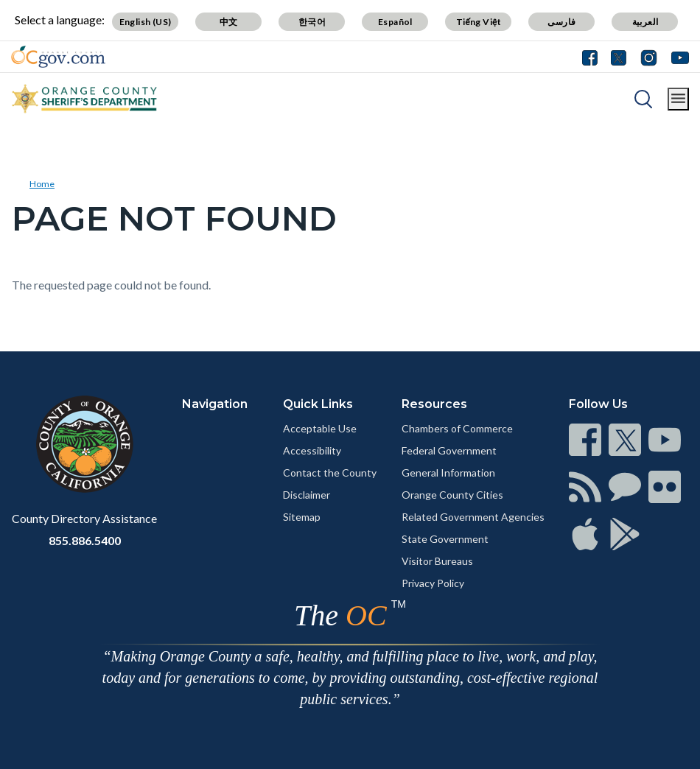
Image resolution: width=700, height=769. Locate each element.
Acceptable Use (320, 428)
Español (395, 22)
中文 (229, 22)
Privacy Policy (433, 583)
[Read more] (58, 57)
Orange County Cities (452, 495)
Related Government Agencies (473, 517)
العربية (645, 22)
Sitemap (302, 517)
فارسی (561, 22)
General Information (448, 473)
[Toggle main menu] (678, 99)
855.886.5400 (85, 540)
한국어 (312, 22)
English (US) (146, 22)
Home (42, 184)
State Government (445, 539)
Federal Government (449, 450)
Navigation (215, 404)
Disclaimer (307, 495)
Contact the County (330, 473)
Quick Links (318, 404)
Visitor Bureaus (437, 561)
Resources (434, 404)
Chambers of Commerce (457, 428)
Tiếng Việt (479, 22)
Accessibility (312, 450)
